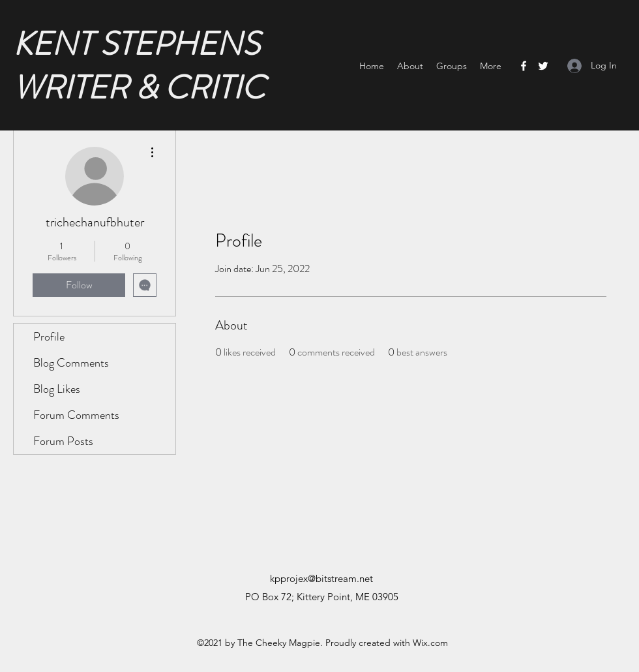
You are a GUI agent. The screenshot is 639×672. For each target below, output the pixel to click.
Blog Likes (57, 389)
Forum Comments (76, 415)
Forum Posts (63, 441)
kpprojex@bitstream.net (321, 578)
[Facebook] (524, 66)
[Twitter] (543, 66)
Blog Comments (71, 363)
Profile (49, 337)
